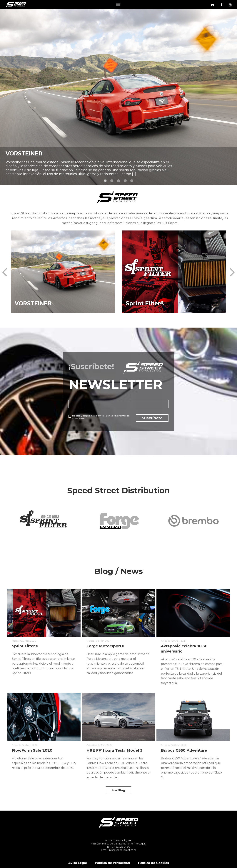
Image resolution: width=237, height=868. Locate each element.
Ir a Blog (118, 790)
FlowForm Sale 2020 (32, 751)
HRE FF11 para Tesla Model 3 (114, 751)
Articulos (166, 641)
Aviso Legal (78, 863)
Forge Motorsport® (105, 646)
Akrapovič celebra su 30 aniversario (184, 649)
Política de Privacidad (112, 863)
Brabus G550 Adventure (184, 751)
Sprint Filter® (25, 646)
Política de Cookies (153, 863)
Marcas (16, 641)
